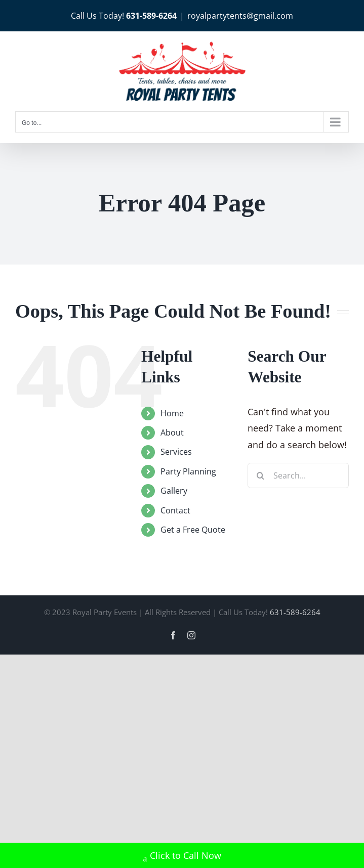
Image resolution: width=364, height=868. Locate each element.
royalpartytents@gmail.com (240, 16)
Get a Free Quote (193, 530)
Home (172, 413)
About (172, 432)
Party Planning (188, 471)
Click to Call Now (182, 857)
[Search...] (298, 475)
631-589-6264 (151, 16)
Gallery (174, 491)
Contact (175, 510)
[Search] (260, 475)
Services (176, 452)
